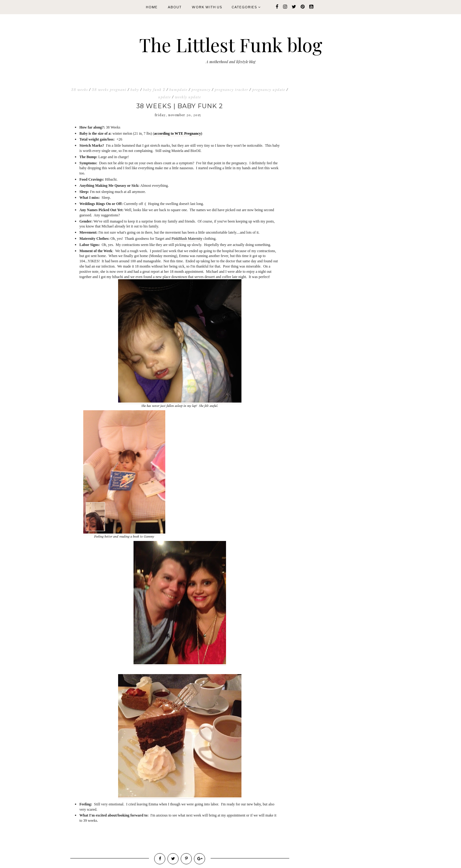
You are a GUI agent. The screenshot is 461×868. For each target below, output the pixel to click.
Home (152, 7)
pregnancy (201, 90)
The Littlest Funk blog (231, 44)
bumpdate (178, 90)
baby (135, 90)
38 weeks (80, 90)
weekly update (188, 97)
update (165, 97)
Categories (246, 7)
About (175, 7)
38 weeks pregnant (109, 90)
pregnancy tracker (231, 90)
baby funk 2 (154, 90)
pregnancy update (269, 90)
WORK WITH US (207, 7)
